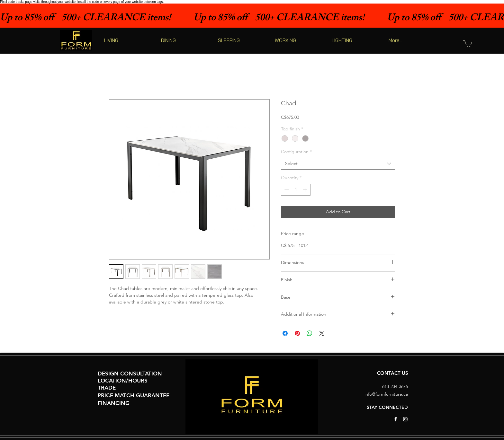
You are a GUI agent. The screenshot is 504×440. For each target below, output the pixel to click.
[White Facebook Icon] (396, 419)
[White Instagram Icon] (405, 419)
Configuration (296, 152)
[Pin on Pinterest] (297, 333)
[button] (468, 43)
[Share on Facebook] (285, 333)
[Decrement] (286, 190)
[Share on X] (322, 333)
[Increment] (306, 190)
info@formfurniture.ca (386, 394)
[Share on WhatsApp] (310, 333)
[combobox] (338, 164)
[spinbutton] (296, 190)
